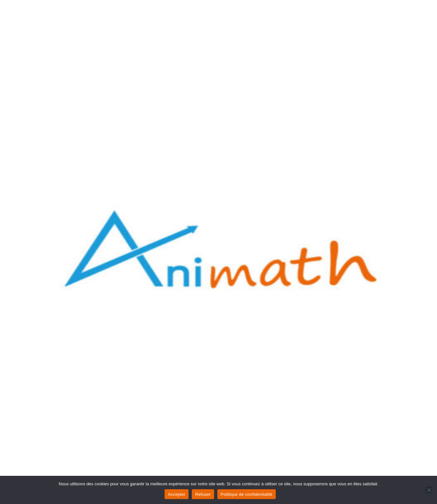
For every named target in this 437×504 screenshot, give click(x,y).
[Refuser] (429, 490)
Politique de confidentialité (247, 494)
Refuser (203, 494)
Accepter (177, 494)
